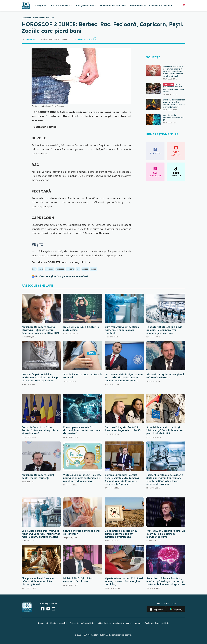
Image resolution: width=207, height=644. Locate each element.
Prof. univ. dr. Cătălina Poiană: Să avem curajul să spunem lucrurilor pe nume (166, 534)
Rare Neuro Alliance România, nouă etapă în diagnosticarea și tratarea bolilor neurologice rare (166, 581)
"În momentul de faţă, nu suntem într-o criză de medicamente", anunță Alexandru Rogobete (124, 378)
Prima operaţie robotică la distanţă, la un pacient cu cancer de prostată (82, 430)
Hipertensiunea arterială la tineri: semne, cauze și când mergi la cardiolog (124, 581)
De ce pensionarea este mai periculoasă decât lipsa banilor (173, 88)
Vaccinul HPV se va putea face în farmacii (83, 376)
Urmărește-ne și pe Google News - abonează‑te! (62, 276)
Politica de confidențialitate (82, 623)
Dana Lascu (30, 39)
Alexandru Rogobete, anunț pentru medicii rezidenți (38, 476)
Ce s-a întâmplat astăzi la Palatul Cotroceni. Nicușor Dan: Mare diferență (40, 430)
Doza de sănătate (41, 18)
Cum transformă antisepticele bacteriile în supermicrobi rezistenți (122, 330)
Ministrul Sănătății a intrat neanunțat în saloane (78, 580)
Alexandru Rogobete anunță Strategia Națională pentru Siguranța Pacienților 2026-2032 (41, 330)
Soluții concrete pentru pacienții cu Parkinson (82, 532)
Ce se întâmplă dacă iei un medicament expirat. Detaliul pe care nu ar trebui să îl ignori (40, 378)
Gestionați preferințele (123, 623)
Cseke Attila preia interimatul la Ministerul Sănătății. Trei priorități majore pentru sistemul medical (41, 534)
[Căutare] (184, 5)
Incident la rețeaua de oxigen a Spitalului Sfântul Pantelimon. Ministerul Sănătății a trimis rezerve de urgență (165, 480)
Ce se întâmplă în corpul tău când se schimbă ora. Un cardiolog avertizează (121, 534)
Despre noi (43, 623)
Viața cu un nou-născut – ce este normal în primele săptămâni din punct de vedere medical (82, 478)
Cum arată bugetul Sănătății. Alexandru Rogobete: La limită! (123, 429)
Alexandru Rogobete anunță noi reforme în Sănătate (165, 376)
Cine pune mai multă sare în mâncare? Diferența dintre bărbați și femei (38, 581)
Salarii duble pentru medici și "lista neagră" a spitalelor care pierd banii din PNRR (164, 430)
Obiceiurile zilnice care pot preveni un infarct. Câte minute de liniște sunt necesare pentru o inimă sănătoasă (173, 71)
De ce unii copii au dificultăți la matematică (81, 328)
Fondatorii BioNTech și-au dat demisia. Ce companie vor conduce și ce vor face (164, 330)
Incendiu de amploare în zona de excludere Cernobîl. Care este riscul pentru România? (174, 103)
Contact (139, 623)
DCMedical (26, 18)
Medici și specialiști (59, 623)
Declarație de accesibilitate (157, 623)
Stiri (53, 18)
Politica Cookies (103, 623)
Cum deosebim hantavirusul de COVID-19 (174, 118)
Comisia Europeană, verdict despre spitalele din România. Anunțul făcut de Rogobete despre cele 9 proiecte (122, 480)
